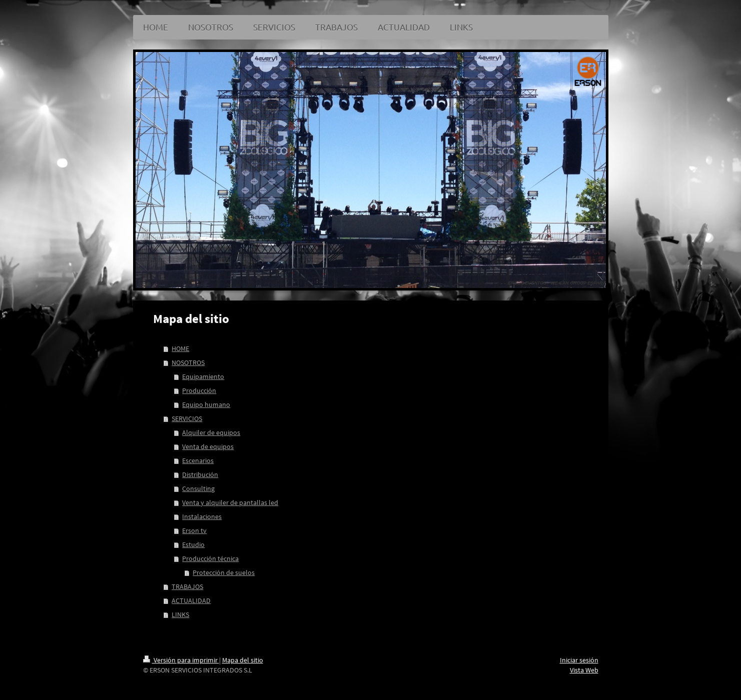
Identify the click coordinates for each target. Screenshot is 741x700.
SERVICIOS (187, 418)
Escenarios (198, 460)
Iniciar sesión (579, 660)
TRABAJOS (187, 586)
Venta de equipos (208, 446)
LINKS (180, 614)
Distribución (200, 474)
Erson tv (194, 530)
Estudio (193, 544)
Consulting (198, 488)
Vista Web (584, 670)
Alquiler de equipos (211, 432)
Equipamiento (203, 376)
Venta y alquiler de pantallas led (230, 502)
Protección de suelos (224, 572)
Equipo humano (206, 404)
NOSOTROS (188, 362)
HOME (180, 348)
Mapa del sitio (243, 660)
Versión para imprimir (181, 660)
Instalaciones (202, 516)
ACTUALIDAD (191, 600)
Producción (199, 390)
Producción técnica (210, 558)
